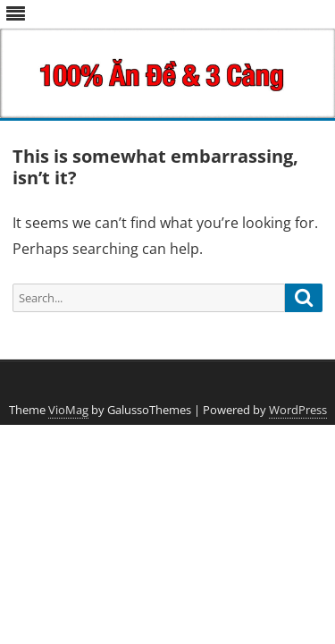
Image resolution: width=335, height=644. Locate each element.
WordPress (298, 410)
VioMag (68, 410)
